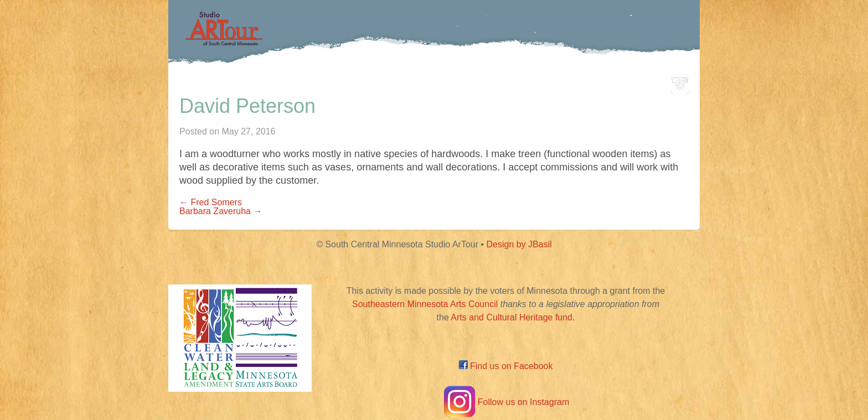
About (597, 82)
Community (484, 82)
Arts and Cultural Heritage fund (512, 317)
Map (421, 82)
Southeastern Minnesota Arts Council (425, 304)
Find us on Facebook (506, 366)
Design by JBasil (519, 244)
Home (249, 82)
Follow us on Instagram (506, 402)
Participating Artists (337, 82)
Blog (547, 82)
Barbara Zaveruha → (221, 211)
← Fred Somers (211, 202)
